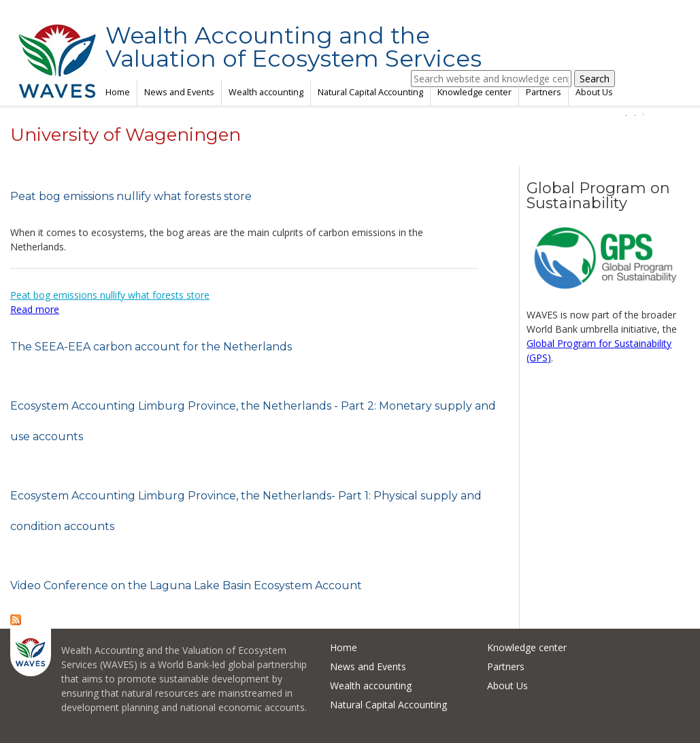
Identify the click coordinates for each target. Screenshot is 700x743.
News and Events (179, 92)
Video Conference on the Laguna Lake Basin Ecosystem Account (186, 585)
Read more (35, 309)
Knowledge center (474, 92)
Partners (544, 92)
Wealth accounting (266, 92)
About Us (594, 92)
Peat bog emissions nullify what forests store (131, 196)
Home (118, 92)
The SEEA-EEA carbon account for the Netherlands (151, 347)
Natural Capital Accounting (370, 92)
